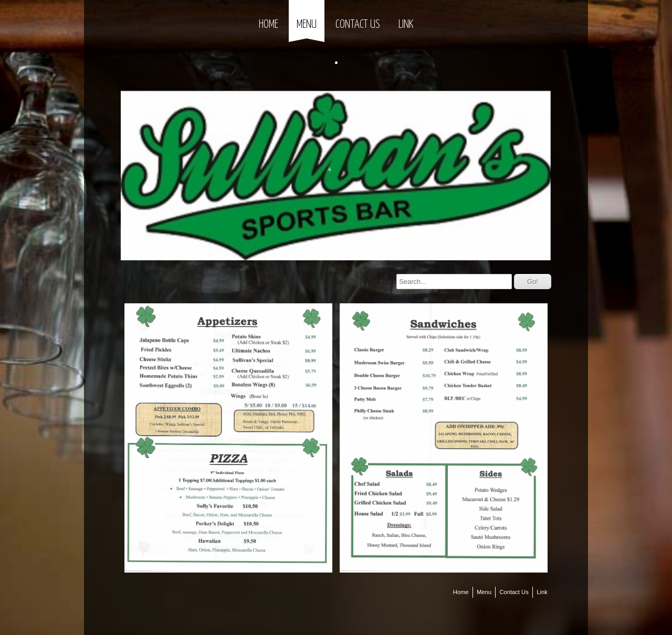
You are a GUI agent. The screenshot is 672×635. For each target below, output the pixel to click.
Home (269, 25)
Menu (307, 25)
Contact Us (358, 25)
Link (406, 25)
